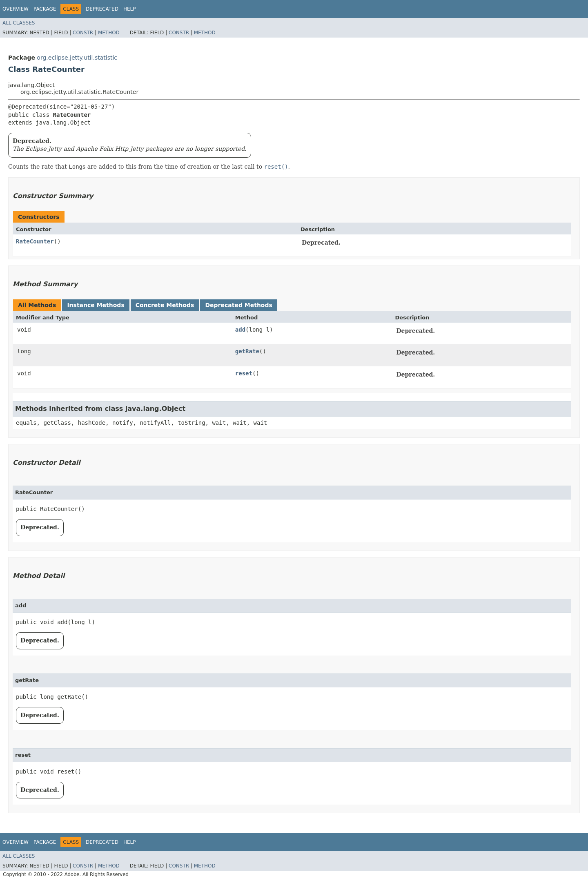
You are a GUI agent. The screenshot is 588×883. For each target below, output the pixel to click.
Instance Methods (96, 305)
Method (109, 33)
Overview (16, 9)
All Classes (19, 23)
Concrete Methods (165, 305)
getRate (247, 351)
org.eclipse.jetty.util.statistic (77, 58)
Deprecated (102, 9)
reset (244, 373)
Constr (83, 33)
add (240, 330)
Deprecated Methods (238, 305)
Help (130, 9)
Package (45, 9)
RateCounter (35, 241)
